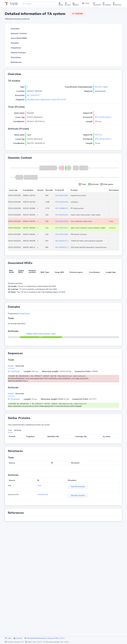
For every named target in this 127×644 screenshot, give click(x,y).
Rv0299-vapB (101, 87)
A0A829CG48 (43, 495)
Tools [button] (86, 3)
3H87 (39, 486)
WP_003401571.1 (62, 241)
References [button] (117, 4)
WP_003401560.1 (103, 117)
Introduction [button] (107, 4)
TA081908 (77, 14)
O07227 (98, 135)
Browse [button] (68, 4)
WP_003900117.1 (62, 247)
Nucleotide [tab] (20, 366)
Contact (19, 638)
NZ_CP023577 (33, 95)
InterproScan (24, 314)
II (27, 87)
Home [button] (61, 4)
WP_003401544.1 (62, 202)
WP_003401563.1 (103, 139)
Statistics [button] (76, 4)
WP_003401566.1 (62, 234)
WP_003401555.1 (62, 215)
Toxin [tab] (10, 430)
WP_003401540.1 (62, 195)
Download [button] (97, 4)
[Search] (40, 4)
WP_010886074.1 (62, 208)
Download (14, 371)
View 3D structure (78, 487)
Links (9, 638)
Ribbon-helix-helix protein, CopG (41, 334)
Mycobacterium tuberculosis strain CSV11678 (46, 100)
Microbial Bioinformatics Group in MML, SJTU (46, 638)
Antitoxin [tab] (18, 430)
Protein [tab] (11, 366)
